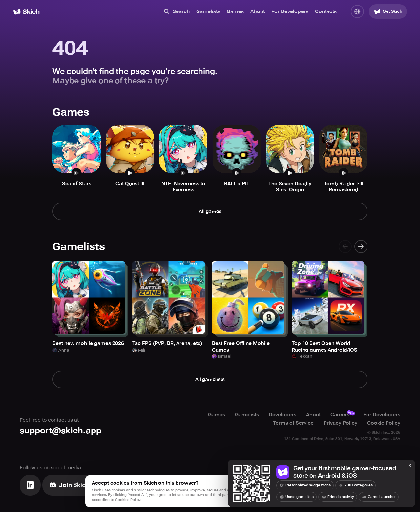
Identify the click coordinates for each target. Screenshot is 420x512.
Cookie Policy (384, 423)
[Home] (26, 12)
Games (235, 11)
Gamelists (208, 11)
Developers (283, 414)
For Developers (290, 11)
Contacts (326, 11)
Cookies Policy (128, 500)
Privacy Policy (340, 423)
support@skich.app (61, 430)
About (258, 11)
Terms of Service (293, 423)
